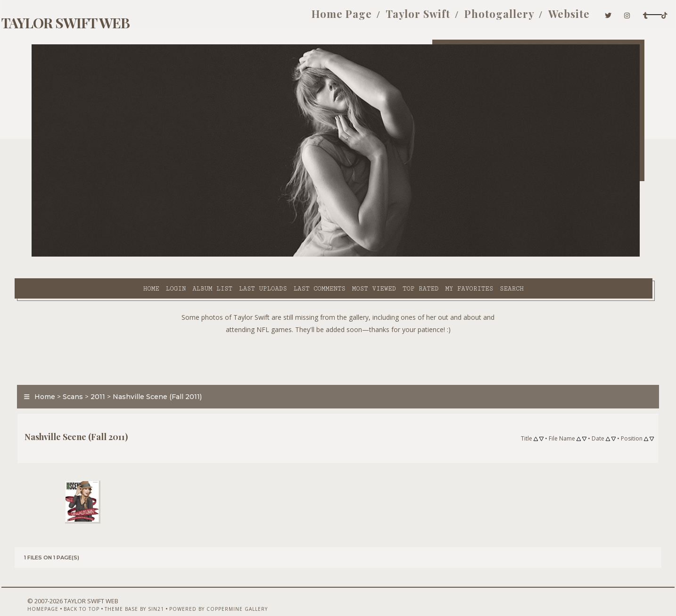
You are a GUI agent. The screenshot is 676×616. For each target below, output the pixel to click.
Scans (90, 375)
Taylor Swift (352, 18)
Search (432, 255)
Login (95, 255)
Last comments (239, 255)
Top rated (340, 255)
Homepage (47, 591)
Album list (132, 255)
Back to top (86, 591)
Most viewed (293, 255)
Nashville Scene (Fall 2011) (174, 375)
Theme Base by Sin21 (139, 591)
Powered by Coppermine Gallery (223, 591)
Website (503, 18)
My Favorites (389, 255)
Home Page (276, 18)
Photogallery (433, 18)
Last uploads (183, 255)
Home (71, 255)
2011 (115, 375)
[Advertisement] (338, 335)
